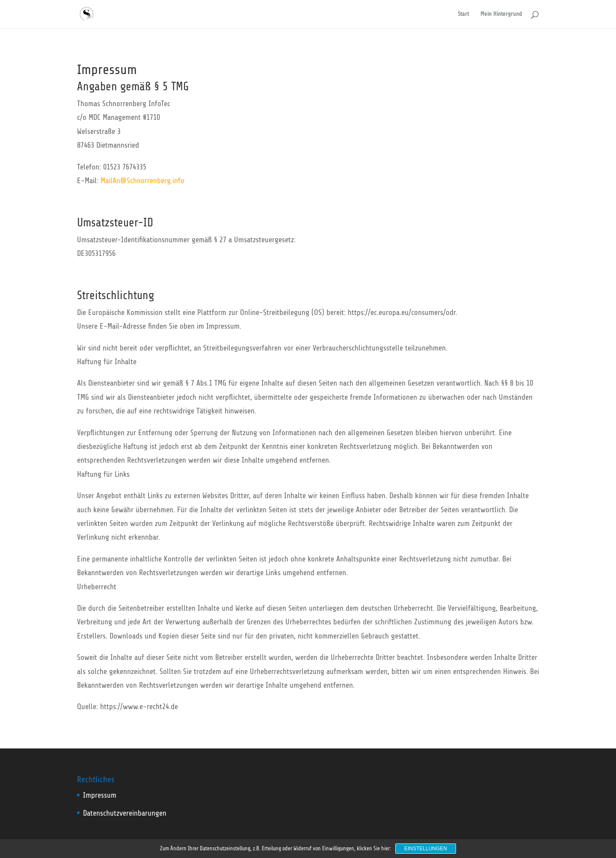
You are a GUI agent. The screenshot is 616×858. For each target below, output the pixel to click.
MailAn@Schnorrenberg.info (142, 181)
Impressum (100, 795)
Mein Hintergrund (501, 14)
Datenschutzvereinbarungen (125, 813)
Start (463, 14)
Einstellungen (426, 849)
